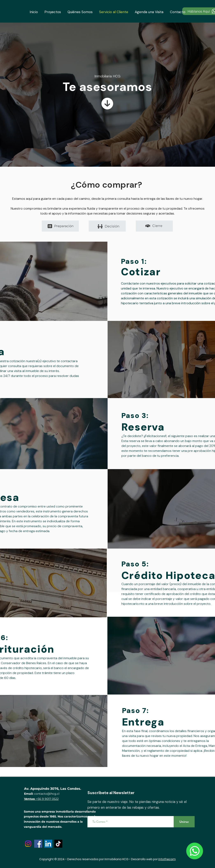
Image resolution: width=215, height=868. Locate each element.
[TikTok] (58, 844)
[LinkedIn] (48, 844)
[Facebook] (38, 844)
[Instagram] (28, 844)
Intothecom (167, 859)
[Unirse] (184, 822)
